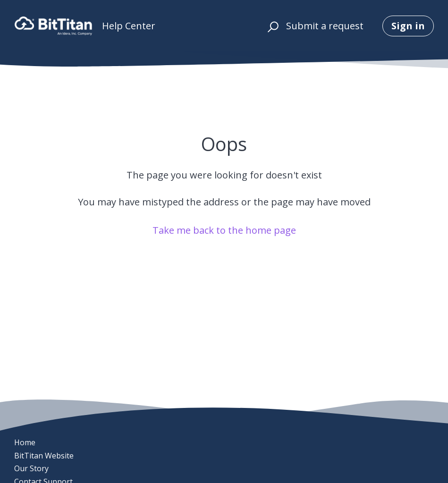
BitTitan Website (44, 456)
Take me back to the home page (224, 230)
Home (25, 442)
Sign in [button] (408, 26)
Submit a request (325, 26)
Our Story (31, 468)
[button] (272, 26)
